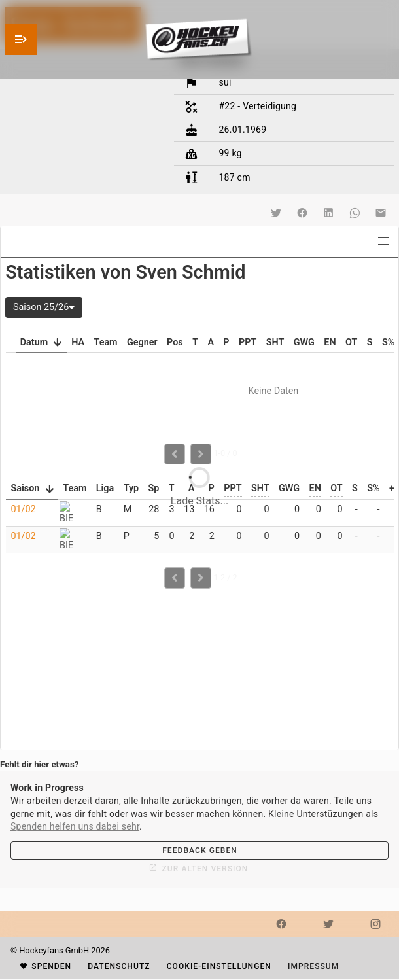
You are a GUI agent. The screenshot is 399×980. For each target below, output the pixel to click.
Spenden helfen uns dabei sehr (75, 826)
